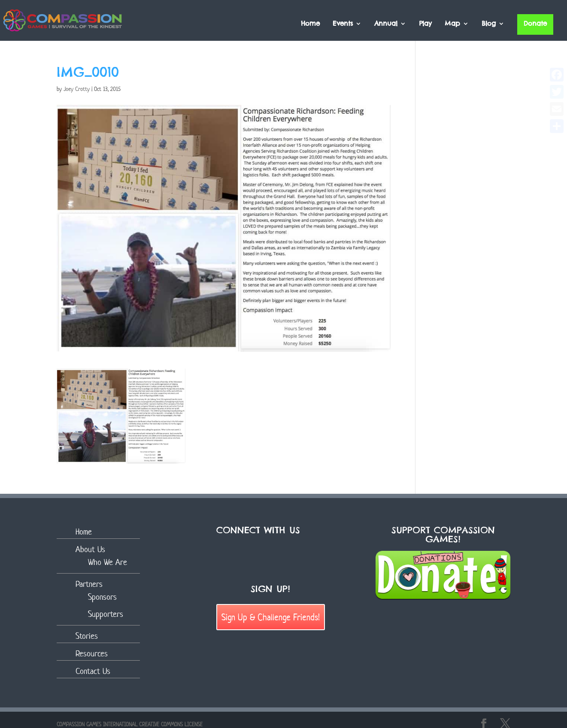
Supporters (106, 614)
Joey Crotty (77, 89)
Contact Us (93, 671)
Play (425, 24)
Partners (89, 584)
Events (343, 24)
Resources (92, 654)
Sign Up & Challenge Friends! (271, 617)
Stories (87, 636)
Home (310, 24)
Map (452, 24)
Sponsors (102, 597)
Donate (535, 23)
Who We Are (108, 562)
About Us (90, 549)
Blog (489, 24)
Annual (386, 24)
